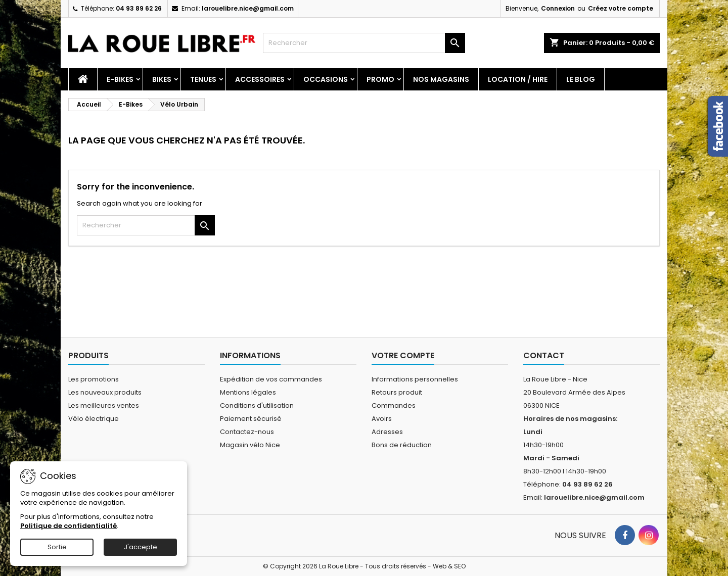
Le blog (581, 79)
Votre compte (403, 355)
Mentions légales (248, 392)
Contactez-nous (247, 432)
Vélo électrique (94, 419)
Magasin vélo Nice (250, 445)
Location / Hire (518, 79)
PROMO (380, 79)
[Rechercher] (364, 43)
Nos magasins (441, 79)
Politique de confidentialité (69, 526)
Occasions (326, 79)
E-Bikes (120, 79)
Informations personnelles (415, 379)
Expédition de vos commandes (271, 379)
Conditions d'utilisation (257, 405)
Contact (544, 355)
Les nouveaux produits (105, 392)
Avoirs (382, 419)
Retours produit (397, 392)
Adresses (387, 432)
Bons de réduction (402, 445)
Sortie (57, 547)
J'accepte (141, 547)
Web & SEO (449, 566)
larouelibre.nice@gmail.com (248, 8)
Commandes (394, 405)
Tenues (203, 79)
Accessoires (260, 79)
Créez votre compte (621, 8)
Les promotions (94, 379)
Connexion (558, 8)
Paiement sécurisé (251, 419)
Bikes (162, 79)
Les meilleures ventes (104, 405)
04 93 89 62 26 (139, 8)
